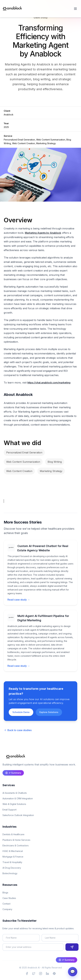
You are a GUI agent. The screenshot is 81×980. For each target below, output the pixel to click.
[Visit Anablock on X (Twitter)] (34, 974)
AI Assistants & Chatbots (15, 793)
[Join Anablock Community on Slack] (54, 974)
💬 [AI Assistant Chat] (73, 972)
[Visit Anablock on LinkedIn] (47, 974)
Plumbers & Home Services (16, 840)
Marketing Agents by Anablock (43, 233)
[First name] (21, 938)
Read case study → (19, 600)
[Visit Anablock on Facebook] (27, 974)
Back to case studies (18, 730)
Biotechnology (10, 873)
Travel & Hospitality (12, 862)
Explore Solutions (49, 712)
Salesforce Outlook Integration (18, 815)
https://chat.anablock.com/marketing (49, 383)
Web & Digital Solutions (14, 804)
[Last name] (60, 938)
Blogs (5, 893)
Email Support (9, 810)
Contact (6, 904)
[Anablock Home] (12, 9)
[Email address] (33, 947)
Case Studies (9, 898)
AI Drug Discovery (12, 868)
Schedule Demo (21, 712)
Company (7, 909)
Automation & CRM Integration (18, 798)
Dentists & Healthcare (13, 834)
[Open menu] (75, 9)
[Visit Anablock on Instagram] (41, 974)
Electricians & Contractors (16, 845)
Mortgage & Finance (13, 857)
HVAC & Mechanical (13, 851)
